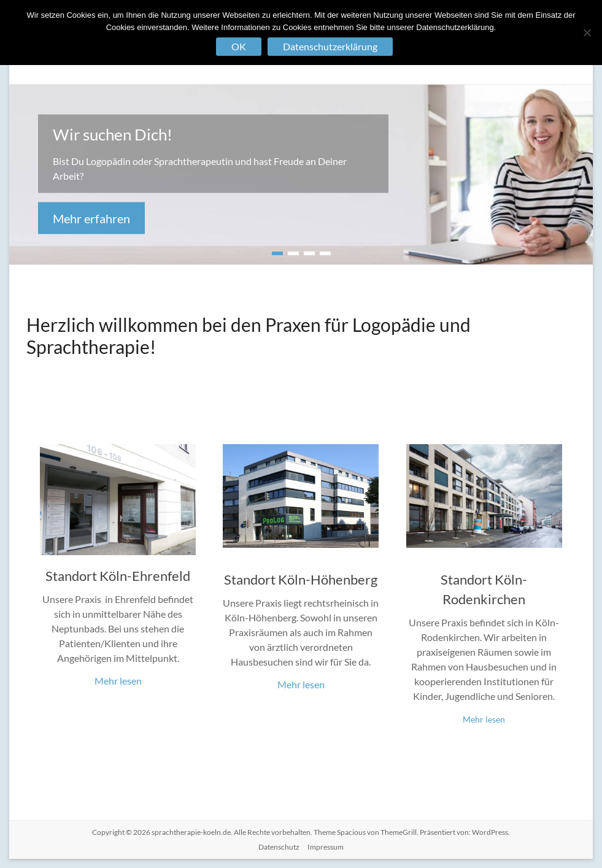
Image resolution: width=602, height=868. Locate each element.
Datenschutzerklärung (330, 46)
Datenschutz (279, 847)
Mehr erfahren (91, 218)
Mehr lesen (118, 681)
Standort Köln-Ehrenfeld (118, 576)
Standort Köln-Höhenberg (301, 579)
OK (239, 46)
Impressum (326, 847)
